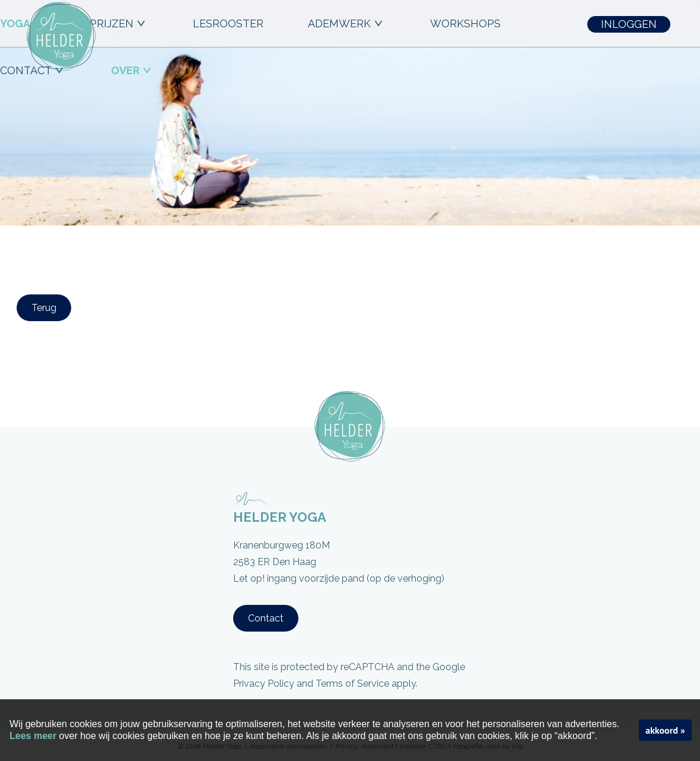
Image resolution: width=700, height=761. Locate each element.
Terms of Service (352, 684)
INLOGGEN (629, 24)
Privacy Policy (264, 684)
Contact (266, 618)
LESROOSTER (228, 23)
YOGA (23, 23)
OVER (133, 70)
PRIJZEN (119, 23)
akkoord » (665, 730)
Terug (44, 308)
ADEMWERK (347, 23)
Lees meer (33, 736)
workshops (465, 23)
